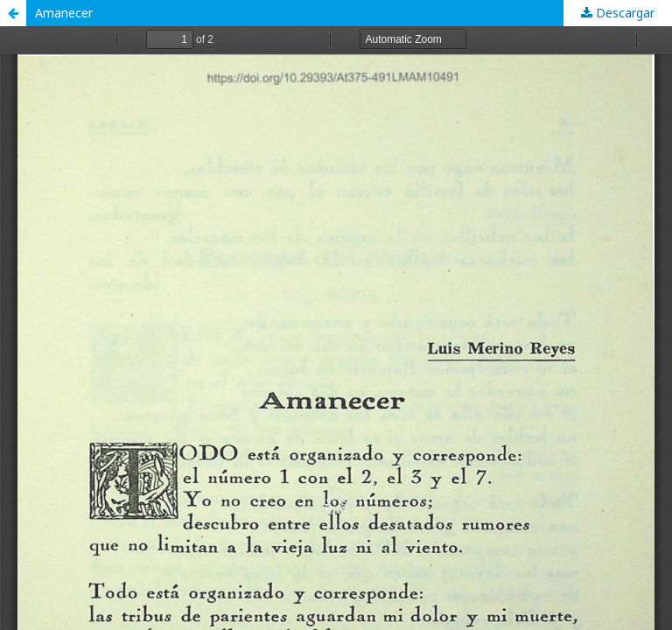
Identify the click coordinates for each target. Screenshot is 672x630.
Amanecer (64, 13)
